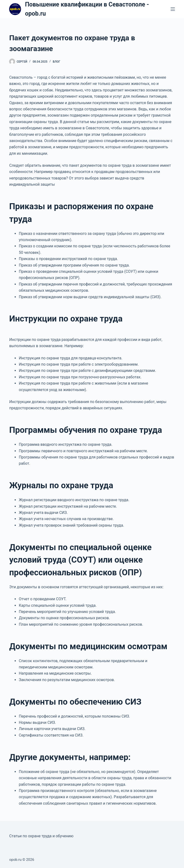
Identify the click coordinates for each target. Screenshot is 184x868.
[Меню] (173, 9)
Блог (56, 62)
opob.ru (15, 860)
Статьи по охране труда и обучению (41, 836)
